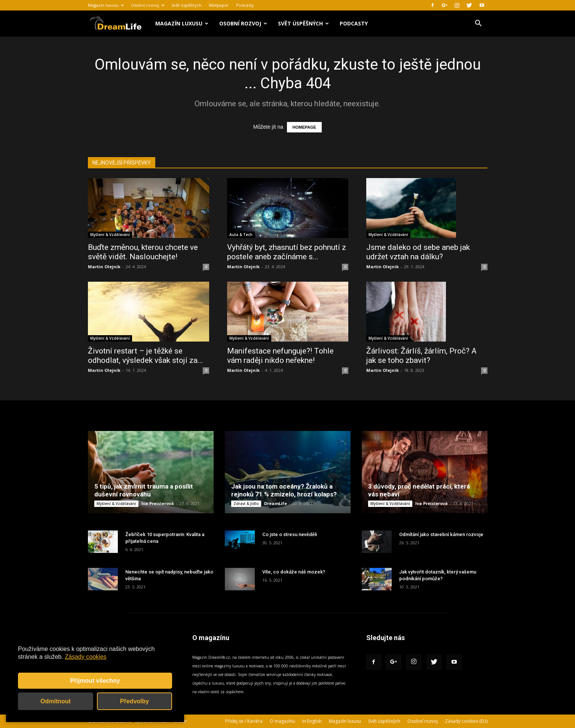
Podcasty (245, 5)
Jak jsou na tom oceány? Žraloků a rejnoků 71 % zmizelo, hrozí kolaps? (284, 490)
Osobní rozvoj (148, 5)
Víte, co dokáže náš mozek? (294, 572)
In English (312, 721)
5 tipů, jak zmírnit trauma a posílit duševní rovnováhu (144, 490)
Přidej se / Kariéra (244, 721)
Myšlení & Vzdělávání (110, 235)
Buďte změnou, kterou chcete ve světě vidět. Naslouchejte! (143, 252)
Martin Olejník (104, 267)
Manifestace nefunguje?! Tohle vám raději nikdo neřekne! (280, 356)
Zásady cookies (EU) (466, 721)
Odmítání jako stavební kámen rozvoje (441, 534)
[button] (478, 24)
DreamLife (276, 503)
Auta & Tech (241, 235)
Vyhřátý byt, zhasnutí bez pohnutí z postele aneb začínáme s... (287, 252)
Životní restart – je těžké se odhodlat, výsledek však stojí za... (146, 356)
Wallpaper (219, 5)
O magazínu (282, 721)
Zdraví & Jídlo (246, 504)
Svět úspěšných (186, 5)
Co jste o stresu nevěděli (290, 534)
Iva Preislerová (158, 503)
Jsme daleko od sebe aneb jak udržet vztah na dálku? (418, 252)
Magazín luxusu (106, 5)
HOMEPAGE (304, 127)
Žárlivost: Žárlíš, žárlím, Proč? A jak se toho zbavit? (421, 356)
